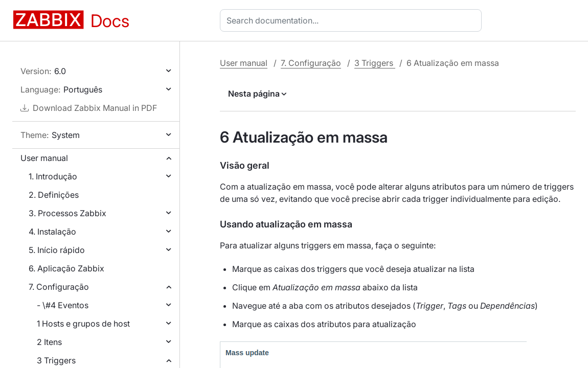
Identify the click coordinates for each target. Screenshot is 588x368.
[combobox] (353, 20)
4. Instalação (52, 232)
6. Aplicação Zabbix (66, 268)
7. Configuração (59, 287)
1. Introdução (53, 176)
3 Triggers (56, 360)
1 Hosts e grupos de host (83, 324)
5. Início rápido (57, 250)
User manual (44, 158)
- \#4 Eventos (63, 305)
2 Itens (49, 342)
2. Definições (54, 195)
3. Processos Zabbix (67, 213)
